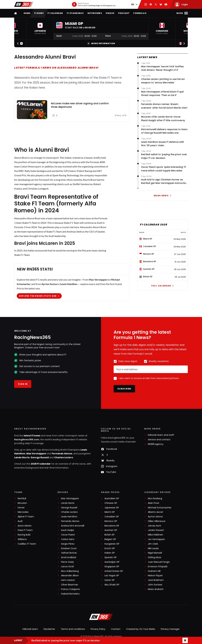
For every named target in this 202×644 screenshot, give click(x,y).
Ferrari (21, 508)
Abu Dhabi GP (112, 585)
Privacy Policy (98, 629)
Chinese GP (111, 503)
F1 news (39, 13)
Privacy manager (170, 629)
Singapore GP (112, 567)
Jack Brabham (156, 580)
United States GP (114, 571)
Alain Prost (154, 503)
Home (27, 13)
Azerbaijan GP (112, 562)
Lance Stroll (67, 567)
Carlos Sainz (68, 539)
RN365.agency (156, 444)
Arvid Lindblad (69, 557)
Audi (20, 521)
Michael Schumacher (160, 508)
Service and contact (159, 440)
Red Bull (22, 499)
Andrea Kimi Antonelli (73, 526)
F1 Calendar (55, 13)
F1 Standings (75, 13)
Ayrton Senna (155, 517)
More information (101, 43)
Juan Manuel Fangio (159, 562)
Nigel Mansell (155, 553)
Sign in (23, 384)
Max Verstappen (36, 454)
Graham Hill (154, 571)
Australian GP (112, 499)
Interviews (95, 13)
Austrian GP (111, 530)
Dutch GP (110, 548)
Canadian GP (112, 517)
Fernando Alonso (62, 454)
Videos (110, 13)
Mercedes (23, 512)
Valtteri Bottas (69, 553)
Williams (22, 539)
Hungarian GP (112, 544)
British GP (110, 535)
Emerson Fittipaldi (158, 567)
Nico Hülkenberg (70, 571)
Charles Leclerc (64, 457)
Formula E (140, 13)
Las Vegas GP (112, 576)
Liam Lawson (68, 580)
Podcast (124, 13)
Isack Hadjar (68, 530)
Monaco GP (111, 521)
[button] (40, 29)
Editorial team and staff (161, 435)
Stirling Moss (155, 557)
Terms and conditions (73, 629)
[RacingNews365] (101, 617)
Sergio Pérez (68, 544)
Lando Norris (22, 457)
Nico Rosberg (155, 499)
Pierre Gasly (67, 562)
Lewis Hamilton (69, 517)
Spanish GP (111, 557)
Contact (116, 629)
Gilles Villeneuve (157, 521)
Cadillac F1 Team (27, 544)
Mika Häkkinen (156, 535)
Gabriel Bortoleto (70, 594)
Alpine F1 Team (26, 517)
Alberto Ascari (155, 512)
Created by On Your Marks (141, 629)
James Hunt (154, 526)
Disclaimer (49, 629)
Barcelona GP (112, 526)
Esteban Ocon (69, 548)
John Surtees (155, 585)
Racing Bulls (24, 535)
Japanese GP (112, 508)
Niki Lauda (153, 548)
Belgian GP (110, 539)
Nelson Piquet (155, 576)
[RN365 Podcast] (94, 4)
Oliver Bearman (70, 585)
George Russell (40, 457)
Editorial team (30, 629)
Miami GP (110, 512)
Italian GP (110, 553)
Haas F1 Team (25, 530)
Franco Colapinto (71, 589)
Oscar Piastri (68, 535)
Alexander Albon (70, 576)
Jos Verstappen (156, 539)
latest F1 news (32, 436)
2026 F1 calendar (41, 464)
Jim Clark (153, 544)
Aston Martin (25, 526)
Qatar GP (110, 580)
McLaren (22, 503)
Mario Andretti (156, 589)
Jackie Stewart (156, 530)
